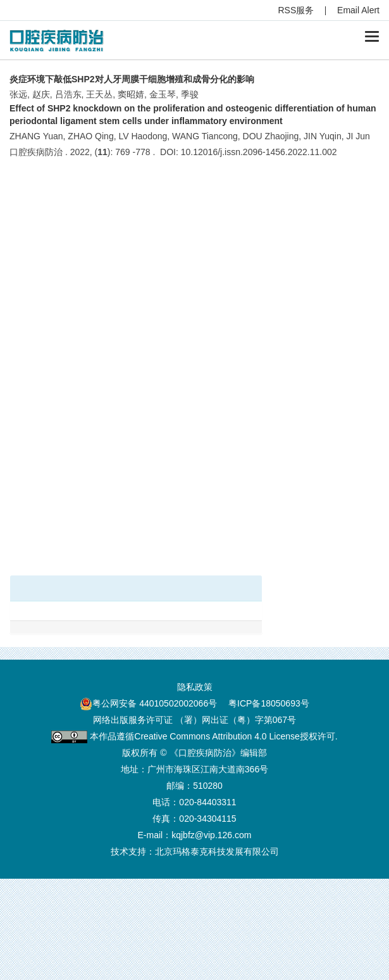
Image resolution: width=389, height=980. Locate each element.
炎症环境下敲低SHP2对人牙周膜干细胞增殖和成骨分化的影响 (132, 79)
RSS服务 (296, 10)
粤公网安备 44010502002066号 (155, 703)
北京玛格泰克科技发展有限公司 (217, 851)
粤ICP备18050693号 (269, 703)
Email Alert (358, 10)
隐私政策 (195, 687)
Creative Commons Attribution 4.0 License (217, 736)
